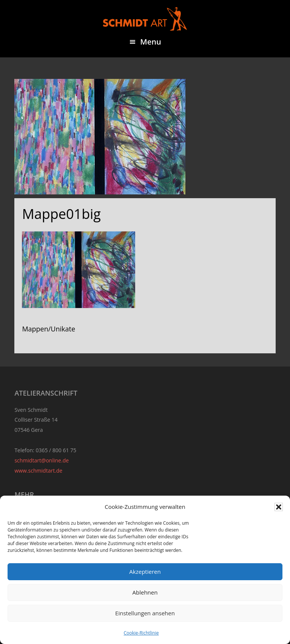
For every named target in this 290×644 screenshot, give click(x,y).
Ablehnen (145, 592)
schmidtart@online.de (42, 460)
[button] (279, 507)
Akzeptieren (145, 572)
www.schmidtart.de (38, 471)
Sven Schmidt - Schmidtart (145, 19)
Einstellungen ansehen (145, 613)
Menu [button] (150, 42)
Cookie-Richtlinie (141, 633)
